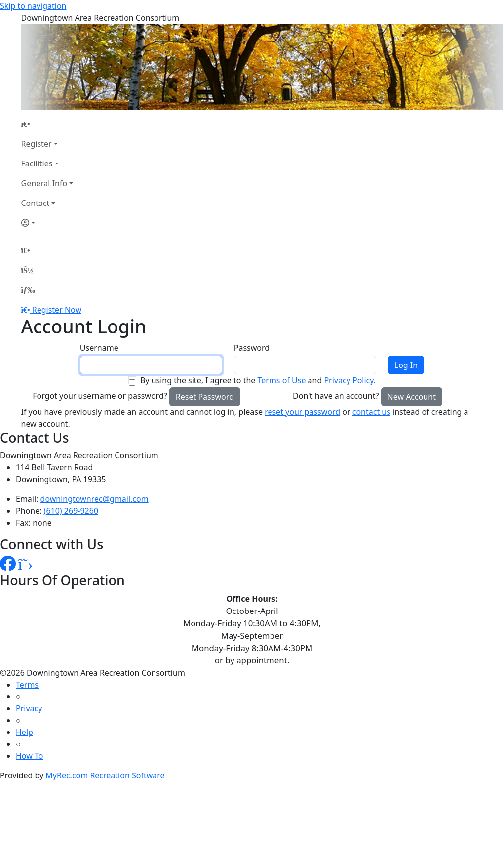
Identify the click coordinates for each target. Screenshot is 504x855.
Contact (36, 203)
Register (37, 144)
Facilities (37, 163)
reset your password (302, 412)
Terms (27, 685)
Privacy (29, 708)
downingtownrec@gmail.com (95, 499)
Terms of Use (281, 380)
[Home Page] (47, 124)
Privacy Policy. (350, 380)
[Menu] (28, 290)
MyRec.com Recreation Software (105, 775)
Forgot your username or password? (100, 396)
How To (29, 756)
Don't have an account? (336, 396)
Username (99, 348)
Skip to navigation (33, 6)
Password (252, 348)
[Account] (47, 223)
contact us (371, 412)
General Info (44, 183)
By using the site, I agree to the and (258, 380)
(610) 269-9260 (71, 511)
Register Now (57, 310)
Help (24, 732)
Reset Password (205, 397)
